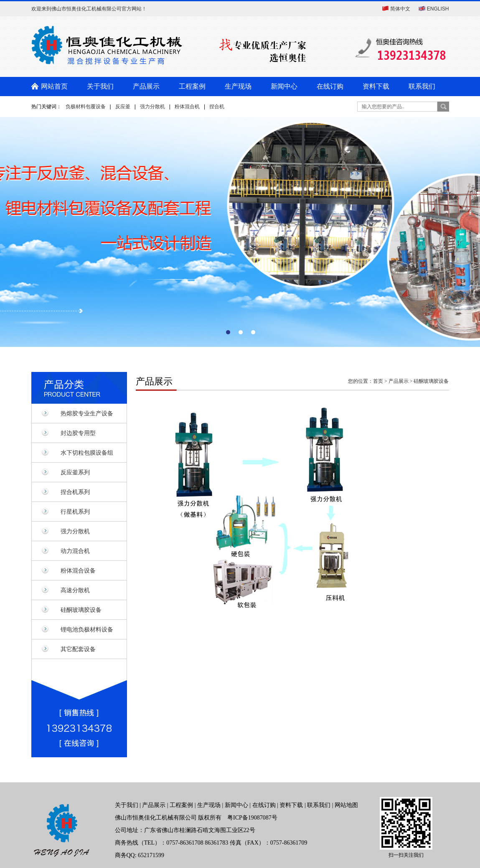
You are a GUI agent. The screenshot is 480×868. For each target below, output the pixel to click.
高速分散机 (75, 590)
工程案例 (192, 86)
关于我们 (100, 86)
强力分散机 (152, 107)
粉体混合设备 (78, 570)
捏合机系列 (75, 492)
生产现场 (238, 86)
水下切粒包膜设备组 (87, 453)
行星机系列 (75, 512)
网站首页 (54, 86)
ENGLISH (438, 9)
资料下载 (376, 86)
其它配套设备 (78, 649)
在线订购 (330, 86)
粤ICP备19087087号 (252, 818)
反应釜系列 (75, 472)
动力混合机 (75, 551)
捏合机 (217, 107)
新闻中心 (284, 86)
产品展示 (146, 86)
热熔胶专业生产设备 (87, 413)
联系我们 (422, 86)
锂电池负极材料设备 (87, 629)
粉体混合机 (187, 107)
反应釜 (123, 107)
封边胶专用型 (78, 433)
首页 (378, 381)
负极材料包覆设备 (86, 107)
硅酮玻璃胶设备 (81, 610)
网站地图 (346, 805)
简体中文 (400, 9)
